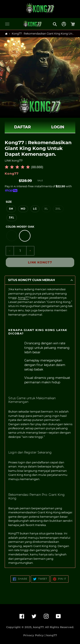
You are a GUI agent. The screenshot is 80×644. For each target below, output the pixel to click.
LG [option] (35, 209)
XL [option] (46, 209)
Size (9, 202)
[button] (7, 24)
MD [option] (23, 209)
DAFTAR (22, 127)
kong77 (23, 298)
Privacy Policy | (35, 635)
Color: (20, 227)
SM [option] (11, 209)
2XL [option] (58, 209)
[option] (12, 236)
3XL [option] (12, 218)
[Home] (6, 34)
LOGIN (58, 127)
